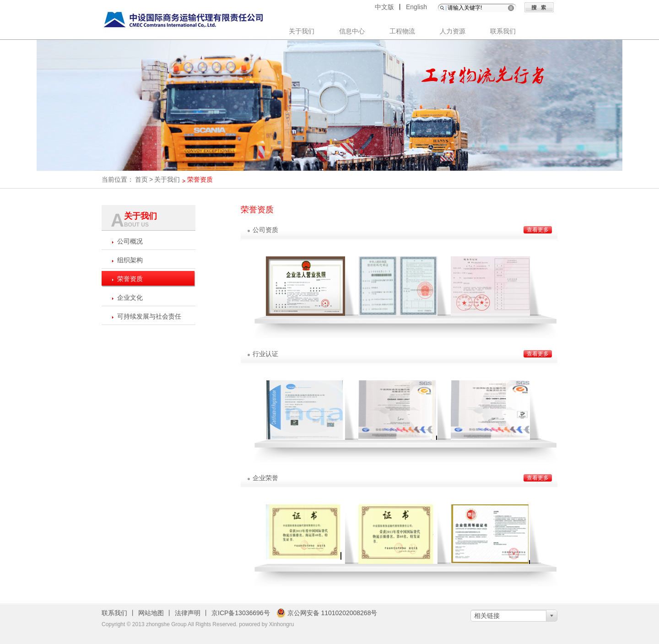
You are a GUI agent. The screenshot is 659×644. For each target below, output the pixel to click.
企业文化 (130, 298)
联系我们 (503, 31)
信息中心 (352, 31)
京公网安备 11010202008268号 (327, 613)
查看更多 (538, 230)
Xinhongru (282, 624)
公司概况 (130, 241)
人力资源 (453, 31)
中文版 (384, 7)
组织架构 (130, 260)
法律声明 (188, 613)
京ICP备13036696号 (241, 613)
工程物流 (402, 31)
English (416, 7)
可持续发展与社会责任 (149, 316)
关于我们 (302, 31)
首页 (141, 179)
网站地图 (151, 613)
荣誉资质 (130, 279)
